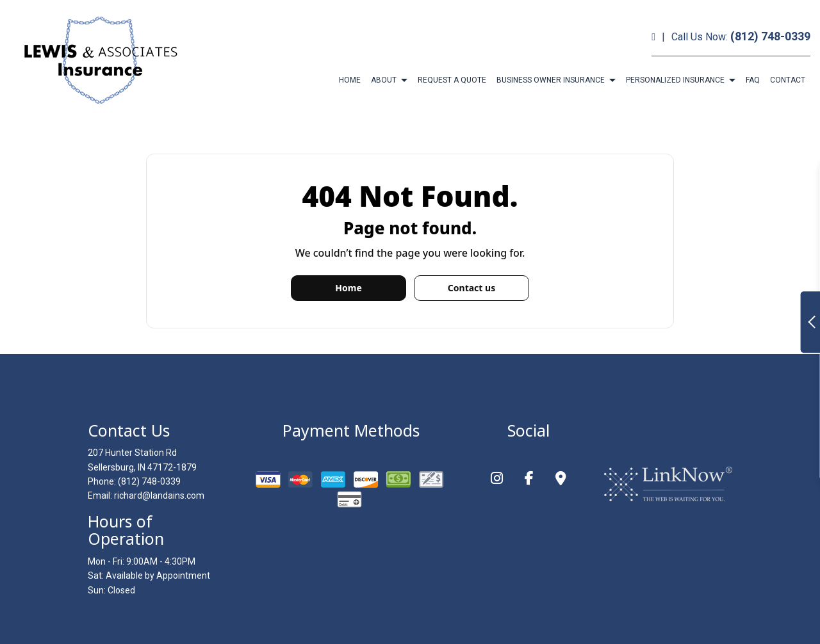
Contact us (471, 288)
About (384, 80)
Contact (788, 80)
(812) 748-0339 (770, 36)
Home (350, 80)
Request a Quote (452, 80)
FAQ (753, 80)
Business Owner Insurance (551, 80)
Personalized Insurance (675, 80)
